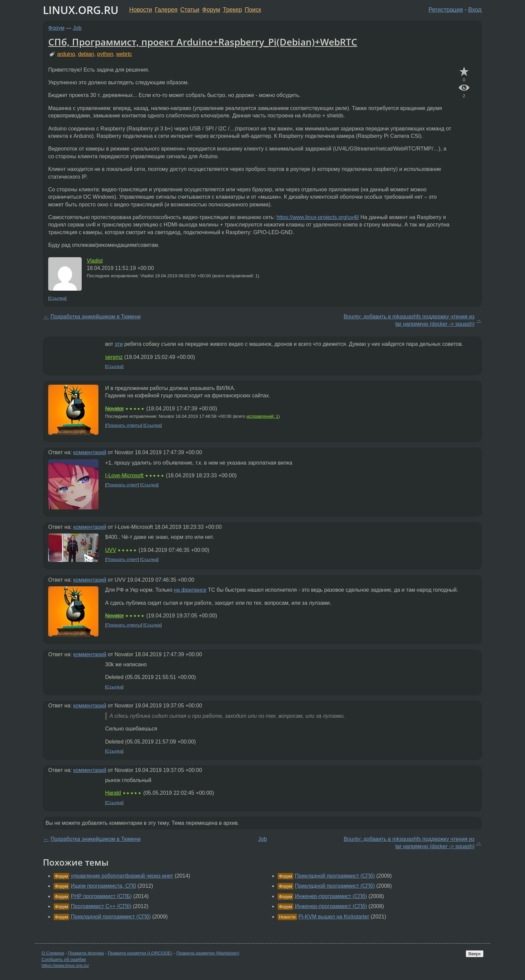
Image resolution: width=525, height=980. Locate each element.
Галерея (166, 10)
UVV (111, 550)
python (105, 54)
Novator (115, 409)
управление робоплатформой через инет (122, 876)
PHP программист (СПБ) (101, 896)
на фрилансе (190, 590)
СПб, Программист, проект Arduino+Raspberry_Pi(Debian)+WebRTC (203, 42)
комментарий (90, 452)
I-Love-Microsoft (124, 475)
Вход (475, 10)
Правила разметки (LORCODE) (140, 953)
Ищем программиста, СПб (103, 886)
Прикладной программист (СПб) (111, 917)
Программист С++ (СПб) (101, 906)
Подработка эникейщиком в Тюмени (96, 317)
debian (86, 54)
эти (119, 344)
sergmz (114, 357)
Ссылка (57, 298)
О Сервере (53, 953)
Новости (141, 10)
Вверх (475, 954)
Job (77, 28)
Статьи (190, 10)
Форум (211, 10)
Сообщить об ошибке (64, 959)
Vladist (95, 261)
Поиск (253, 10)
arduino (66, 54)
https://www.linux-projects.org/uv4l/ (318, 217)
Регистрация (446, 10)
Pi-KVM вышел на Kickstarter (334, 917)
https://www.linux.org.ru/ (65, 965)
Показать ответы (124, 425)
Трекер (233, 10)
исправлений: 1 (262, 416)
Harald (113, 793)
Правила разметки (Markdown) (208, 953)
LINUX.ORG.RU (81, 10)
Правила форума (86, 953)
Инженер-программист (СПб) (331, 896)
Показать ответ (122, 485)
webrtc (124, 54)
